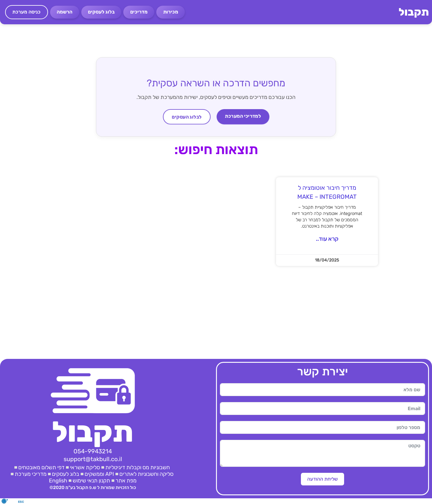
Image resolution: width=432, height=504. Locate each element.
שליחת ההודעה (322, 479)
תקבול (414, 12)
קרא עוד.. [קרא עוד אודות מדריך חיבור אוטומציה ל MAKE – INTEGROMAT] (327, 239)
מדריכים (139, 12)
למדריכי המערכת (243, 116)
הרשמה (64, 12)
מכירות (171, 12)
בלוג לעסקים (101, 12)
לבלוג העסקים (187, 117)
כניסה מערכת (26, 12)
